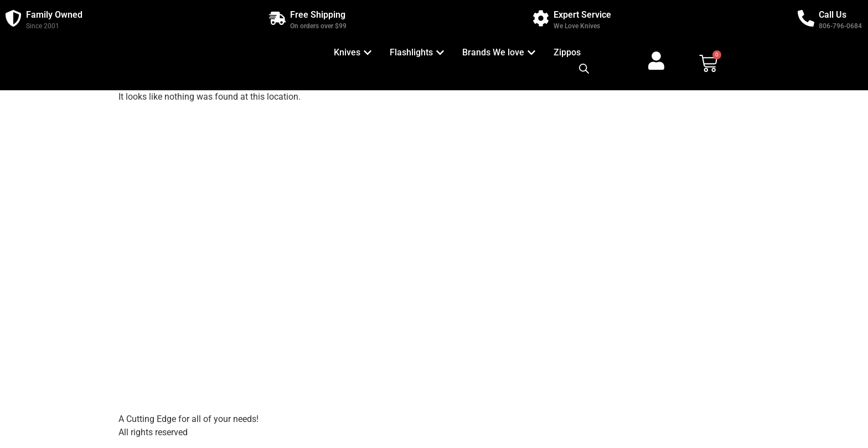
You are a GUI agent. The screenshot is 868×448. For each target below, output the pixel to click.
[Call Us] (806, 18)
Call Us (833, 15)
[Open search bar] (584, 69)
